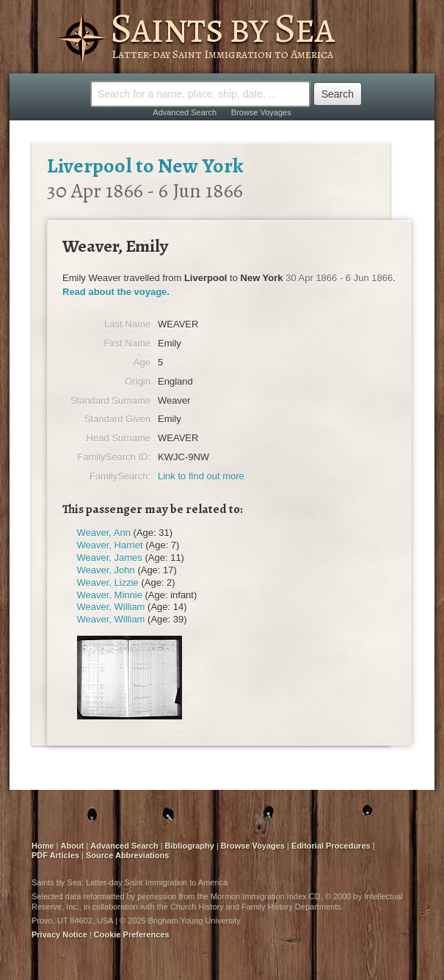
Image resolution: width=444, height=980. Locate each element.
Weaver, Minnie (110, 595)
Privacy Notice (59, 934)
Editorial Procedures (331, 846)
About (73, 846)
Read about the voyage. (116, 292)
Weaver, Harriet (110, 545)
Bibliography (190, 846)
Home (43, 846)
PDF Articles (55, 855)
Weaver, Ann (104, 533)
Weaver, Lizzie (108, 582)
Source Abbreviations (127, 855)
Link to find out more (201, 476)
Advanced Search (185, 112)
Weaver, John (106, 570)
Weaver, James (110, 558)
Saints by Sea (222, 28)
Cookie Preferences (132, 934)
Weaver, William (111, 607)
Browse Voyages (261, 112)
